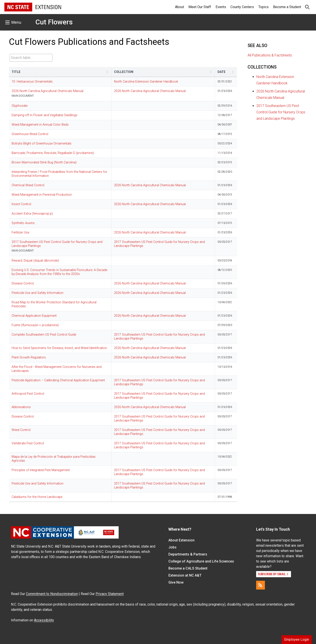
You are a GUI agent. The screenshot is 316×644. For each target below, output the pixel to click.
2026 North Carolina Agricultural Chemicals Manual (47, 91)
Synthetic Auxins (23, 223)
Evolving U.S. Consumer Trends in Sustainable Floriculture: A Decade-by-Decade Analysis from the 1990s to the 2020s (60, 272)
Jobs (172, 547)
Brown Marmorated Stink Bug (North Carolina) (44, 162)
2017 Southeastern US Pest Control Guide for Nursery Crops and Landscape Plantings (281, 112)
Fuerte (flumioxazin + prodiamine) (35, 325)
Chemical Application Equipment (34, 316)
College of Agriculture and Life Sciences (201, 561)
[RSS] (261, 585)
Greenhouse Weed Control (30, 134)
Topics (263, 7)
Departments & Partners (188, 554)
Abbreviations (21, 407)
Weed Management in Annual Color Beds (40, 125)
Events (221, 7)
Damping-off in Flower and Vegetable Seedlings (45, 115)
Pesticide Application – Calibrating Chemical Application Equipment (58, 380)
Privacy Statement (110, 594)
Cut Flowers (54, 22)
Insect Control (21, 204)
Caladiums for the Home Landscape (37, 497)
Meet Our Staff (200, 7)
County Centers (242, 7)
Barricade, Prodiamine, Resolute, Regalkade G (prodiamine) (53, 153)
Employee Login (297, 639)
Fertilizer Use (20, 232)
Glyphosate (20, 106)
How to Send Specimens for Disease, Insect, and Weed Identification (59, 348)
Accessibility (44, 620)
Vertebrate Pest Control (28, 443)
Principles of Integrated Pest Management (41, 470)
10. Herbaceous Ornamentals (32, 82)
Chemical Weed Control (28, 185)
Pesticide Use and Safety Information (37, 293)
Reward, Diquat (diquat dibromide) (35, 261)
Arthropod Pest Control (28, 394)
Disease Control (23, 283)
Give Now (176, 582)
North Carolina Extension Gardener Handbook (146, 82)
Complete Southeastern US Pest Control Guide (44, 335)
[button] (107, 72)
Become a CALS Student (188, 568)
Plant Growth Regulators (29, 357)
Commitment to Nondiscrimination (52, 594)
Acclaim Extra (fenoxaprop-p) (32, 214)
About (179, 7)
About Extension (181, 540)
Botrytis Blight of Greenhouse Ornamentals (42, 144)
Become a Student (287, 7)
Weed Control (21, 430)
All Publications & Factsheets (270, 55)
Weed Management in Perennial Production (42, 195)
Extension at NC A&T (185, 575)
